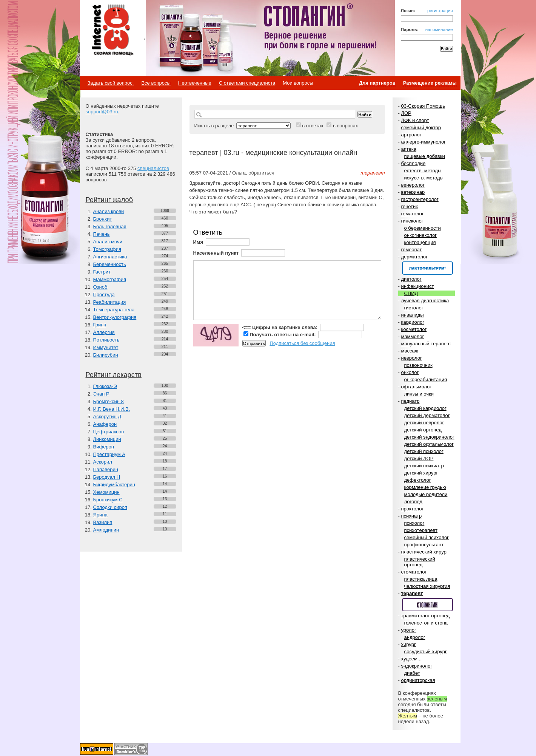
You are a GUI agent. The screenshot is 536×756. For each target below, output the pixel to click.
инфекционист (417, 286)
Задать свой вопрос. (111, 83)
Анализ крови (109, 211)
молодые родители (426, 494)
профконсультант (424, 545)
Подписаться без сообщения (302, 343)
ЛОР (406, 113)
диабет (412, 673)
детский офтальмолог (429, 444)
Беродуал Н (107, 477)
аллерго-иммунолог (423, 142)
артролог (411, 135)
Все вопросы (156, 83)
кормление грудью (425, 487)
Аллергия (104, 332)
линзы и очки (419, 394)
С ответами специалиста (247, 83)
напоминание (439, 29)
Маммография (110, 279)
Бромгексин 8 (109, 401)
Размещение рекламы (430, 83)
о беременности (423, 228)
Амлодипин (106, 530)
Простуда (104, 295)
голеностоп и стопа (426, 623)
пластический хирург (424, 552)
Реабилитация (110, 302)
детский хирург (421, 473)
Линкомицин (107, 439)
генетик (409, 206)
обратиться (261, 173)
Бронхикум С (108, 500)
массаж (409, 351)
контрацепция (420, 242)
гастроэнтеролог (420, 199)
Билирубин (106, 355)
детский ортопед (423, 430)
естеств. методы (423, 171)
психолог (414, 523)
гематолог (412, 214)
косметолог (414, 329)
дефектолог (418, 480)
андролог (415, 637)
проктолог (412, 509)
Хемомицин (106, 492)
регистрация (440, 10)
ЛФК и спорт (415, 120)
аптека (409, 149)
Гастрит (102, 272)
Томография (107, 249)
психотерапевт (421, 530)
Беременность (110, 264)
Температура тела (114, 310)
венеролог (413, 185)
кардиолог (413, 322)
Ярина (100, 515)
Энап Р (101, 394)
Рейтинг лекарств (114, 375)
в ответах (313, 126)
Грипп (100, 325)
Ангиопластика (110, 257)
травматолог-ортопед (425, 616)
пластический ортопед (420, 562)
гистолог (414, 308)
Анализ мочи (108, 242)
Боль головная (110, 226)
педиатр (410, 401)
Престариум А (109, 454)
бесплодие (413, 163)
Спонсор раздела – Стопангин (427, 605)
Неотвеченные (195, 83)
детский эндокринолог (429, 437)
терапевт (412, 593)
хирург (408, 644)
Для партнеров (377, 83)
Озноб (100, 287)
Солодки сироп (110, 507)
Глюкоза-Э (105, 386)
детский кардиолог (425, 408)
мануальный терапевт (426, 344)
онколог (410, 372)
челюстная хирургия (427, 586)
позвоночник (418, 365)
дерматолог (414, 257)
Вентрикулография (115, 317)
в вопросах (345, 126)
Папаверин (106, 469)
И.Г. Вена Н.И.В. (112, 409)
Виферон (104, 447)
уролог (408, 630)
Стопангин (273, 38)
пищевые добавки (425, 156)
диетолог (411, 279)
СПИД (411, 293)
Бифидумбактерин (114, 485)
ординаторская (418, 680)
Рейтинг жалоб (109, 200)
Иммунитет (106, 347)
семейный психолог (427, 537)
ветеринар (413, 192)
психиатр (411, 516)
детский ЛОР (419, 458)
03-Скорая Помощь (423, 106)
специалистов (153, 168)
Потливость (106, 340)
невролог (411, 358)
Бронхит (103, 219)
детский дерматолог (427, 415)
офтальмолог (416, 387)
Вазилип (103, 522)
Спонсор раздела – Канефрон (427, 268)
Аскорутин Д (107, 417)
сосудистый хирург (426, 652)
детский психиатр (424, 466)
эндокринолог (417, 666)
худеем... (411, 659)
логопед (413, 502)
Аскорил (103, 462)
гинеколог (412, 221)
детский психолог (424, 451)
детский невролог (424, 423)
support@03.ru (102, 112)
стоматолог (414, 572)
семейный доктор (421, 128)
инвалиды (412, 315)
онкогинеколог (420, 235)
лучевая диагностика (425, 301)
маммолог (412, 336)
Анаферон (105, 424)
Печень (102, 234)
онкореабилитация (426, 380)
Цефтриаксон (109, 432)
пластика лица (421, 579)
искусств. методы (424, 178)
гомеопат (411, 250)
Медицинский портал (112, 31)
